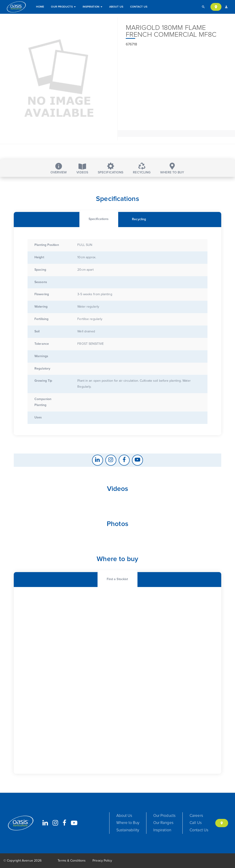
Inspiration (92, 7)
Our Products (63, 7)
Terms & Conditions (72, 861)
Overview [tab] (59, 168)
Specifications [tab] (111, 168)
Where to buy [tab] (172, 168)
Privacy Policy (102, 861)
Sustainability (128, 830)
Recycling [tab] (142, 168)
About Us (116, 7)
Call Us (196, 823)
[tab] (99, 246)
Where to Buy (128, 823)
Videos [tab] (82, 169)
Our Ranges (163, 823)
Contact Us (139, 7)
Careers (196, 816)
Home (40, 7)
